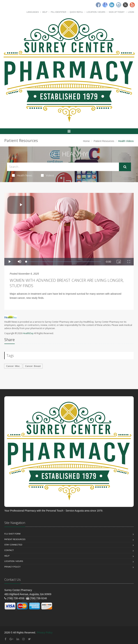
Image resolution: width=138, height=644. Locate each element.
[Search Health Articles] (63, 167)
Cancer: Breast (33, 366)
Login (131, 12)
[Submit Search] (125, 167)
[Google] (105, 5)
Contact (9, 550)
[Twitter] (125, 5)
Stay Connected (13, 545)
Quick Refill (76, 12)
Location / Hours (96, 12)
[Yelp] (132, 5)
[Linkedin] (112, 5)
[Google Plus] (11, 639)
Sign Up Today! (117, 12)
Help (45, 12)
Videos (48, 175)
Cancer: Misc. (13, 366)
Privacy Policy (12, 567)
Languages (33, 12)
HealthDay (28, 333)
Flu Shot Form (12, 534)
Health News (22, 175)
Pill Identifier (58, 12)
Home (86, 141)
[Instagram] (119, 5)
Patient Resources (104, 141)
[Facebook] (98, 5)
